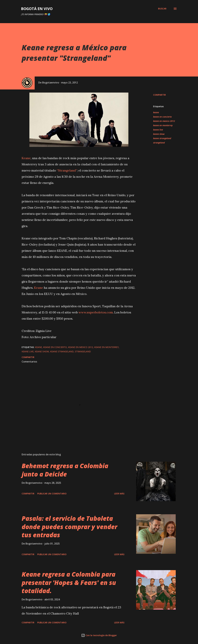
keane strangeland (162, 138)
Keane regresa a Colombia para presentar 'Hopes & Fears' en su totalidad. (69, 582)
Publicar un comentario (52, 494)
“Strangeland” (67, 170)
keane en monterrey (163, 125)
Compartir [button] (159, 95)
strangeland (159, 143)
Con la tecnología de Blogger (99, 635)
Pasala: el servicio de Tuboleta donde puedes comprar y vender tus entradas (69, 527)
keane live (158, 130)
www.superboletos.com (96, 312)
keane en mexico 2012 (164, 121)
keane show (159, 134)
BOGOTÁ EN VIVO (37, 9)
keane (156, 112)
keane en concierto (162, 117)
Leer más (119, 494)
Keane (26, 158)
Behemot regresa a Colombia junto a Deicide (65, 470)
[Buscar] (162, 9)
